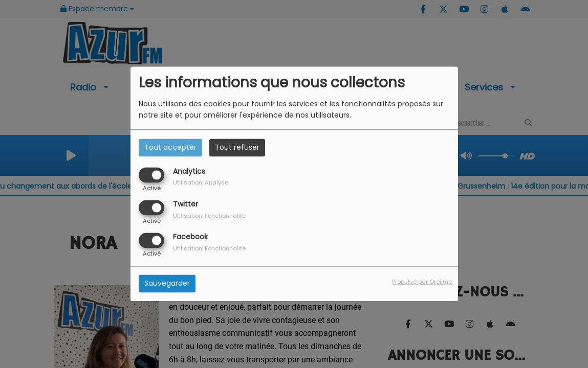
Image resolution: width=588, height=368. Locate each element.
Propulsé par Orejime (422, 282)
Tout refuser (237, 147)
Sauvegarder (167, 284)
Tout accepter (170, 147)
